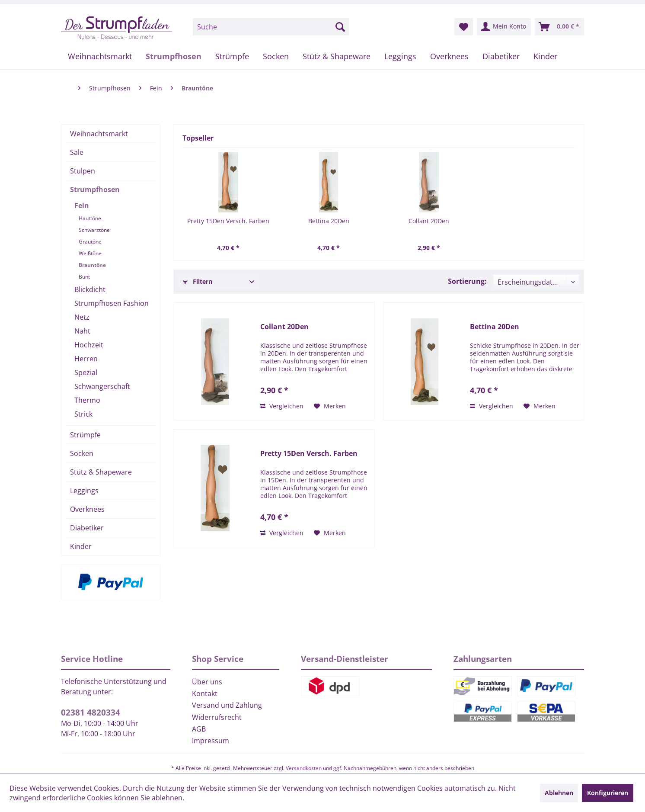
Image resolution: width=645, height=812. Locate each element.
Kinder (81, 546)
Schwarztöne (94, 230)
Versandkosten (304, 768)
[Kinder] (545, 56)
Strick (83, 414)
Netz (82, 317)
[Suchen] (340, 27)
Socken (82, 453)
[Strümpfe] (232, 56)
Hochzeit (89, 345)
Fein (82, 205)
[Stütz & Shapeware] (337, 56)
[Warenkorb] (559, 27)
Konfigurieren (608, 793)
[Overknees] (449, 56)
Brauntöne (92, 265)
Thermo (87, 400)
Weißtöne (90, 253)
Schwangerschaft (102, 386)
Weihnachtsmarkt (99, 134)
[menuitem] (271, 27)
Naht (82, 331)
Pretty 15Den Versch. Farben (228, 221)
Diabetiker (87, 528)
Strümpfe (85, 435)
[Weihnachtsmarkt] (100, 56)
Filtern (198, 281)
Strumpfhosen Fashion (112, 303)
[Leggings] (400, 56)
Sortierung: (467, 281)
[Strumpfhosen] (174, 56)
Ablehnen (559, 793)
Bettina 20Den (329, 221)
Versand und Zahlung (227, 705)
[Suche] (271, 27)
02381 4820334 (91, 713)
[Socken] (276, 56)
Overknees (87, 509)
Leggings (84, 491)
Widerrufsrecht (217, 717)
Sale (77, 152)
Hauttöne (90, 218)
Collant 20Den (429, 221)
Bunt (84, 277)
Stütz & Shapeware (101, 472)
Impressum (211, 741)
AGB (199, 729)
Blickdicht (90, 289)
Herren (86, 359)
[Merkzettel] (464, 27)
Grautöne (90, 242)
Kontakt (205, 693)
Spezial (86, 372)
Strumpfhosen (95, 189)
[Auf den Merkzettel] (330, 406)
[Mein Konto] (504, 27)
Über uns (207, 682)
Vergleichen (282, 406)
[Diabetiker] (501, 56)
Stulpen (83, 171)
